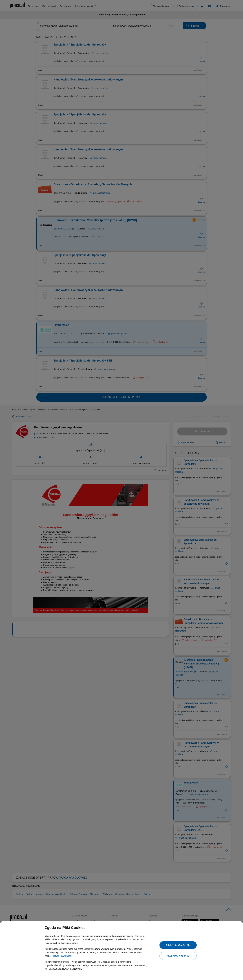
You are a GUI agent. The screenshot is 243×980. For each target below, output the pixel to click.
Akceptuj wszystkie (178, 945)
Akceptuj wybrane (178, 956)
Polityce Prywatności (62, 956)
